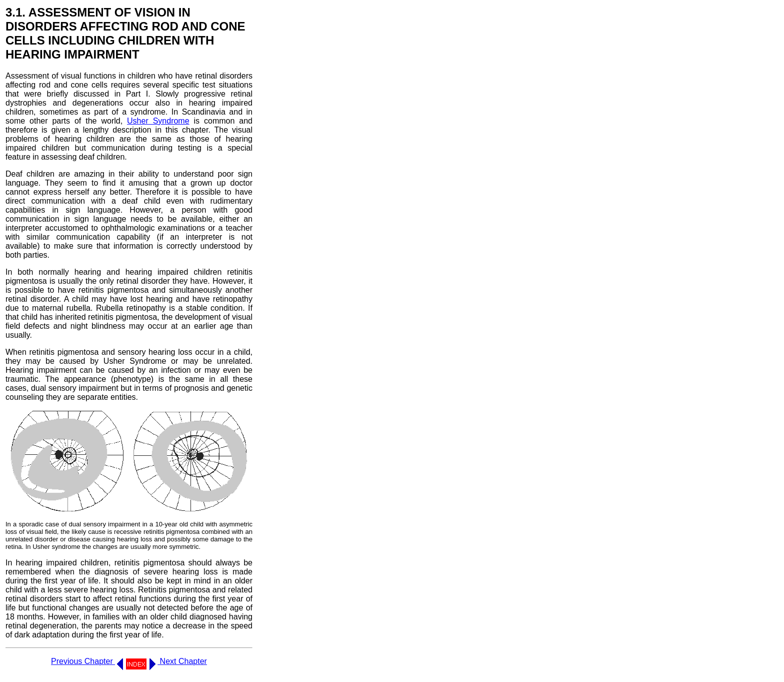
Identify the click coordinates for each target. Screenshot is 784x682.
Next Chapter (178, 661)
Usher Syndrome (158, 121)
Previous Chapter (87, 661)
